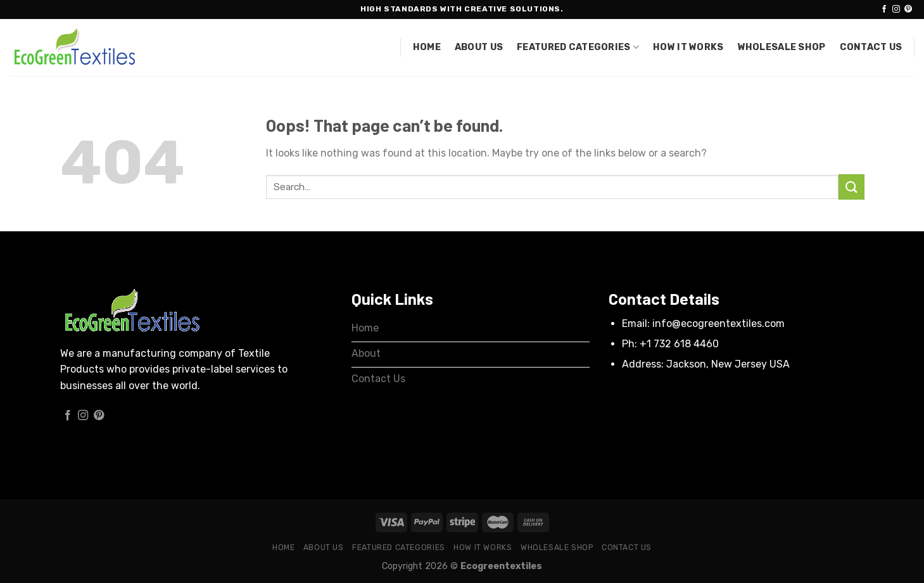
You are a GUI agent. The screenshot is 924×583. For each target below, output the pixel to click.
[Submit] (851, 187)
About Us (479, 47)
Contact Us (871, 47)
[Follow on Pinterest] (908, 10)
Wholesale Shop (782, 47)
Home (427, 47)
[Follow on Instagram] (896, 10)
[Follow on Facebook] (884, 10)
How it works (688, 47)
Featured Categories (578, 47)
